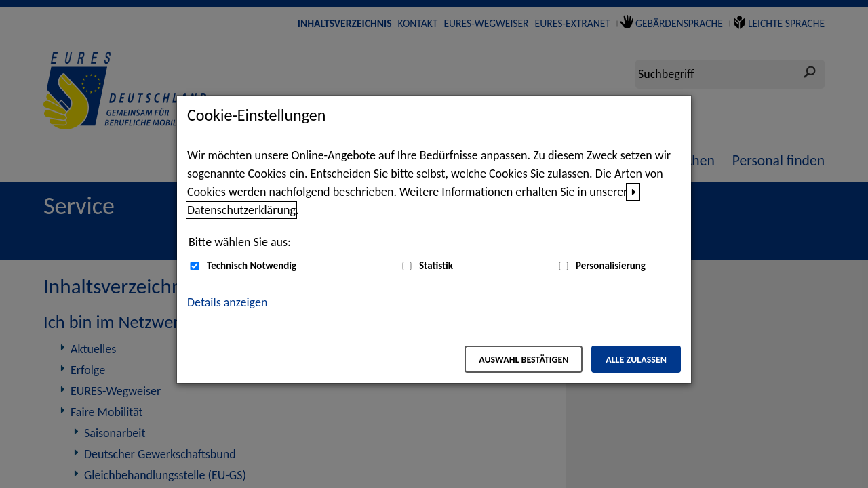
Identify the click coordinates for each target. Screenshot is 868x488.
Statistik (436, 266)
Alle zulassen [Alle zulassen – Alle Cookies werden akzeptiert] (636, 360)
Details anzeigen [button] (227, 302)
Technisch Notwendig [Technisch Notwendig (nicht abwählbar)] (252, 266)
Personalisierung (611, 266)
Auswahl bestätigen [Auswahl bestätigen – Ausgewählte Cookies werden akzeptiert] (524, 360)
